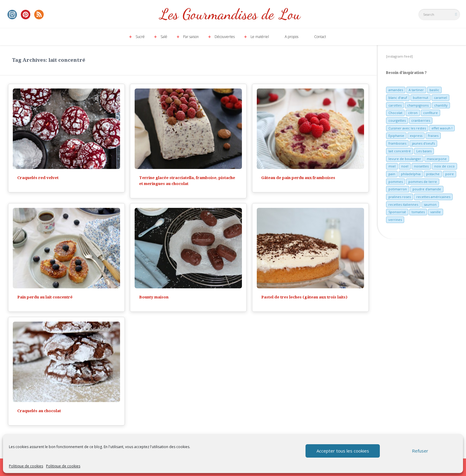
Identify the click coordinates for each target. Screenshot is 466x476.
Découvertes (225, 37)
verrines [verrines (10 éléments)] (395, 220)
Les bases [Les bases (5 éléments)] (424, 151)
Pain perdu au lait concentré (45, 297)
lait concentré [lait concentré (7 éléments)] (400, 151)
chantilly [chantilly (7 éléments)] (441, 105)
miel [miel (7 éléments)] (392, 166)
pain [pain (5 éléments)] (392, 174)
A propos (292, 37)
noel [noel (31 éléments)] (405, 166)
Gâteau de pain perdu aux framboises (298, 178)
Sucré (140, 37)
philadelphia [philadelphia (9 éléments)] (411, 174)
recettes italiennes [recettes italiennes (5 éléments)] (403, 204)
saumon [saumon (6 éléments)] (430, 204)
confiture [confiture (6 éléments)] (430, 113)
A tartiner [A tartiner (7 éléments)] (416, 90)
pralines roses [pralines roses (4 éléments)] (400, 197)
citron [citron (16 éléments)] (413, 113)
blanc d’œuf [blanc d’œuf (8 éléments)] (398, 98)
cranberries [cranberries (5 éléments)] (421, 120)
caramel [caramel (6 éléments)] (440, 98)
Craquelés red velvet (38, 178)
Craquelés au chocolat (39, 411)
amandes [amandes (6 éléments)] (396, 90)
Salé (164, 37)
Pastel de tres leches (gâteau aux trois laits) (304, 297)
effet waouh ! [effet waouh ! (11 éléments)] (442, 128)
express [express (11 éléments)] (416, 136)
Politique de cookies (26, 466)
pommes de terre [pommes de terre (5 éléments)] (423, 182)
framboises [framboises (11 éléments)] (397, 143)
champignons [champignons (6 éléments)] (418, 105)
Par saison (191, 37)
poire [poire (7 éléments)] (450, 174)
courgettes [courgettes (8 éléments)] (397, 120)
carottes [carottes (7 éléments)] (395, 105)
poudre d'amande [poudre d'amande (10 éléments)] (427, 189)
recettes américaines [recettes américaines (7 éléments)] (433, 197)
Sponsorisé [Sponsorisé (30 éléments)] (397, 212)
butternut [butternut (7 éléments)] (421, 98)
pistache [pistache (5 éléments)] (433, 174)
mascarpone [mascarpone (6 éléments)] (437, 159)
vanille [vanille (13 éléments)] (436, 212)
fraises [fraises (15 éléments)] (433, 136)
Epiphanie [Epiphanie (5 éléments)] (396, 136)
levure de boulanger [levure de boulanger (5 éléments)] (405, 159)
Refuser (420, 451)
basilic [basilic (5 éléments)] (434, 90)
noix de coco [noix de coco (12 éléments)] (444, 166)
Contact (320, 37)
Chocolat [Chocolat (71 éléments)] (395, 113)
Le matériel (260, 37)
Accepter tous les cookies (343, 451)
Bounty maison (154, 297)
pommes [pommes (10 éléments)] (396, 182)
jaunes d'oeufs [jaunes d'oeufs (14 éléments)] (423, 143)
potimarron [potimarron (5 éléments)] (398, 189)
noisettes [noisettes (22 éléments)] (421, 166)
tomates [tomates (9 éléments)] (418, 212)
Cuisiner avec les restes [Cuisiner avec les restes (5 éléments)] (407, 128)
